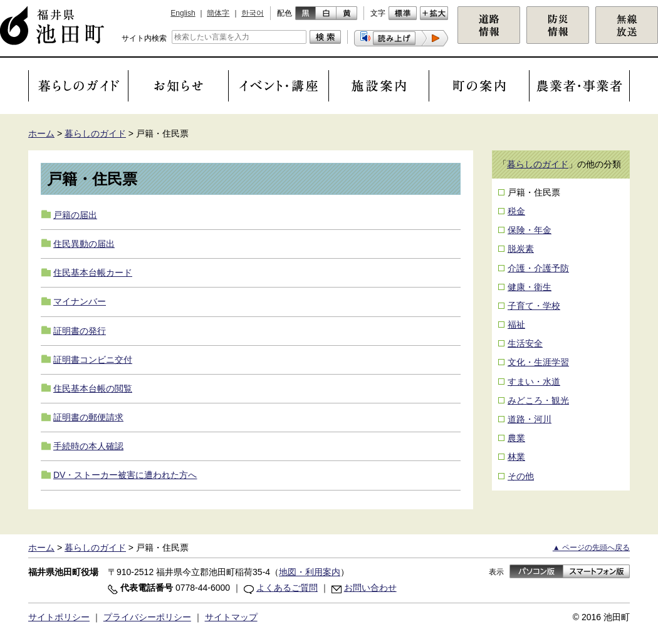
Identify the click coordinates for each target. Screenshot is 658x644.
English (183, 13)
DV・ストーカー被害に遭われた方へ (125, 475)
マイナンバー (80, 301)
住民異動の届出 (84, 244)
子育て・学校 (534, 306)
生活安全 (525, 343)
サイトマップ (231, 617)
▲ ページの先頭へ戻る (591, 548)
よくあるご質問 (287, 588)
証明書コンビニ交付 (93, 360)
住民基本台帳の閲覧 (93, 388)
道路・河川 (530, 419)
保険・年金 (530, 230)
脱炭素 (521, 249)
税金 (516, 211)
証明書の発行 (80, 331)
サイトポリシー (59, 617)
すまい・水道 (534, 382)
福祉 (516, 325)
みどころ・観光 (538, 400)
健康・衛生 (530, 287)
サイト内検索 (144, 38)
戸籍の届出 (75, 215)
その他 (521, 476)
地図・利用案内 (310, 572)
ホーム (41, 133)
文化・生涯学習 (538, 362)
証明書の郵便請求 (88, 417)
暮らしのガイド (95, 133)
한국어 (253, 13)
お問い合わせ (370, 588)
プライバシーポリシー (147, 617)
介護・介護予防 (538, 268)
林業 (516, 457)
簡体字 (218, 13)
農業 (516, 438)
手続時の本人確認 (88, 446)
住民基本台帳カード (93, 273)
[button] (401, 38)
